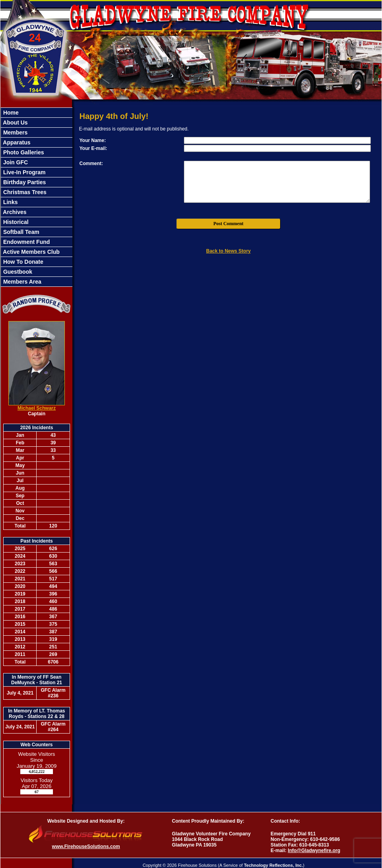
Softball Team (20, 232)
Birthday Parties (24, 182)
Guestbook (17, 272)
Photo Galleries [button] (23, 152)
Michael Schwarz (37, 408)
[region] (37, 197)
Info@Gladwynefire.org (314, 850)
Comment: (91, 163)
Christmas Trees (24, 192)
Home (10, 113)
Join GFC (15, 162)
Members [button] (15, 132)
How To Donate (22, 262)
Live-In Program (23, 172)
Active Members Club (31, 252)
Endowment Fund (26, 242)
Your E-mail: (94, 148)
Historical (15, 222)
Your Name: (93, 140)
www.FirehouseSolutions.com (86, 847)
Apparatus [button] (16, 142)
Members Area (21, 282)
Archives (14, 212)
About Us (15, 123)
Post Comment (228, 224)
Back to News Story (228, 251)
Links (10, 202)
